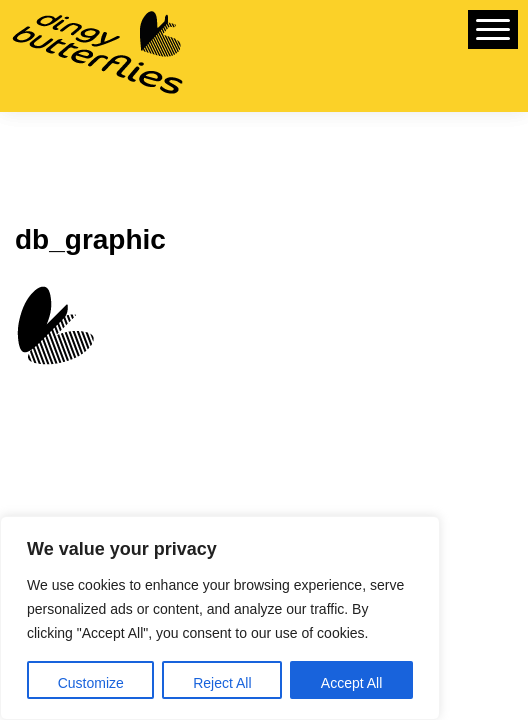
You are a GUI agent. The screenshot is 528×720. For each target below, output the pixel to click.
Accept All (351, 683)
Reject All (222, 683)
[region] (220, 618)
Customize (91, 683)
